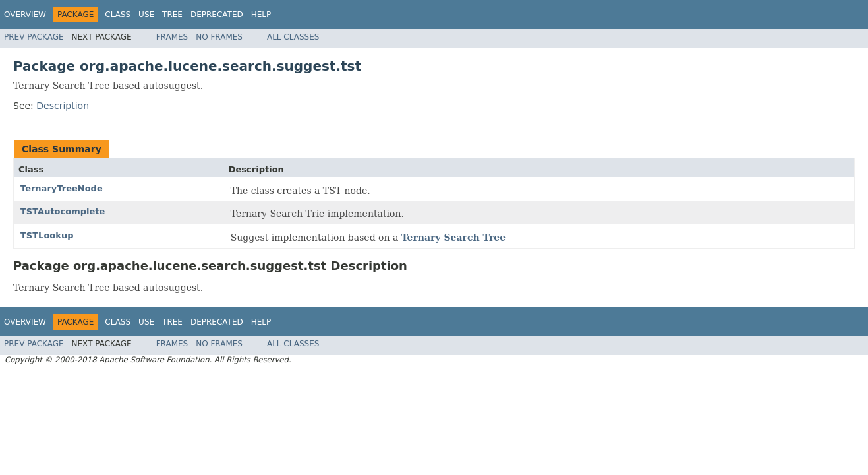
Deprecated (217, 15)
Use (146, 15)
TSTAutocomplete (63, 211)
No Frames (219, 37)
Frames (172, 37)
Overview (25, 15)
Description (63, 106)
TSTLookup (47, 235)
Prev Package (34, 37)
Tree (172, 15)
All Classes (293, 37)
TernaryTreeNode (62, 188)
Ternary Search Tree (453, 237)
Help (261, 15)
